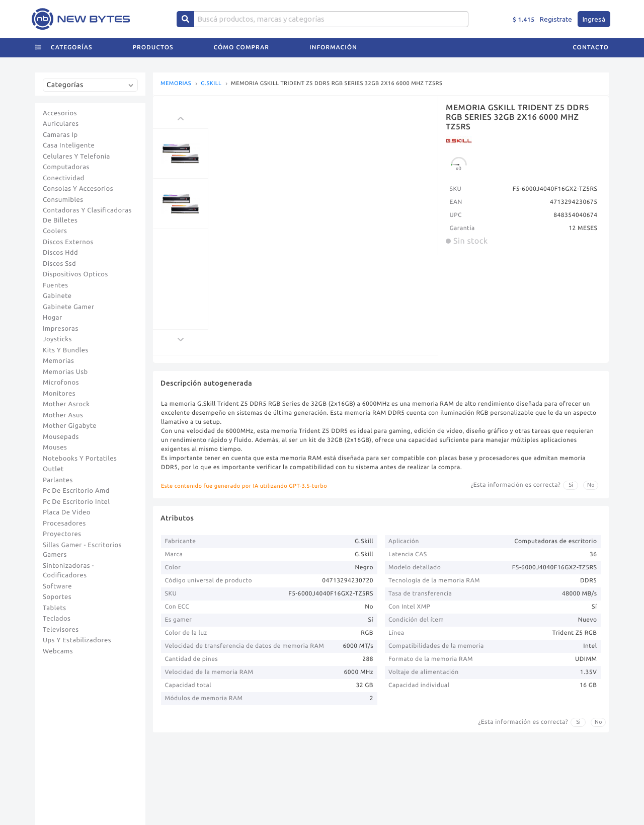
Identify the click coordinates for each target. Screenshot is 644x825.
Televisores (61, 630)
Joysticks (57, 339)
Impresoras (61, 329)
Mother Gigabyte (70, 426)
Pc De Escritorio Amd (76, 491)
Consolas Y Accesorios (78, 189)
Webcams (58, 651)
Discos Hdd (60, 253)
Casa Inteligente (69, 145)
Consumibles (63, 200)
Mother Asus (63, 415)
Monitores (59, 394)
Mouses (55, 447)
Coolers (55, 231)
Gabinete (57, 296)
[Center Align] (185, 19)
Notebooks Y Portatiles (80, 459)
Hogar (53, 318)
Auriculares (61, 124)
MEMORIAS (176, 84)
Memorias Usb (65, 372)
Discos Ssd (59, 264)
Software (57, 586)
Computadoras (66, 167)
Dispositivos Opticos (75, 274)
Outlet (53, 469)
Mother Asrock (66, 404)
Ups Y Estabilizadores (77, 640)
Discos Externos (68, 242)
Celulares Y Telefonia (76, 157)
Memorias (58, 361)
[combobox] (93, 89)
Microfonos (61, 383)
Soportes (57, 597)
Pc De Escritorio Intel (76, 502)
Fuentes (56, 285)
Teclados (57, 619)
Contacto (591, 48)
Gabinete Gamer (69, 307)
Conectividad (64, 178)
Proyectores (62, 534)
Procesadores (64, 523)
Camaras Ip (60, 135)
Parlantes (58, 480)
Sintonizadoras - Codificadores (68, 571)
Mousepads (61, 437)
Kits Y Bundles (66, 350)
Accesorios (60, 113)
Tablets (55, 608)
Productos (153, 48)
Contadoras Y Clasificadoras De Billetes (87, 215)
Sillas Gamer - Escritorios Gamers (82, 550)
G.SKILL (211, 84)
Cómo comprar (242, 48)
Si (571, 485)
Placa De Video (67, 512)
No (591, 485)
